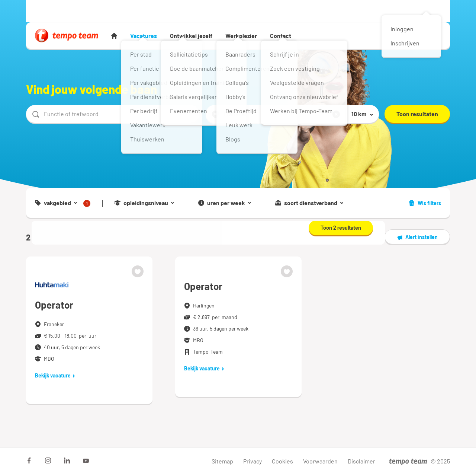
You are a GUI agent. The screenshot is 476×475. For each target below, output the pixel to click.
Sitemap (222, 461)
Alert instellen (417, 237)
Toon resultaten (417, 114)
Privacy (253, 461)
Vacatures (144, 36)
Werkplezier (241, 36)
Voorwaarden (320, 461)
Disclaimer (361, 461)
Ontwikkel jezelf (191, 36)
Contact (281, 36)
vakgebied (63, 203)
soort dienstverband (309, 203)
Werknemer (48, 11)
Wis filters (425, 203)
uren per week (225, 203)
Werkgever (87, 11)
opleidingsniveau (144, 203)
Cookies (282, 461)
